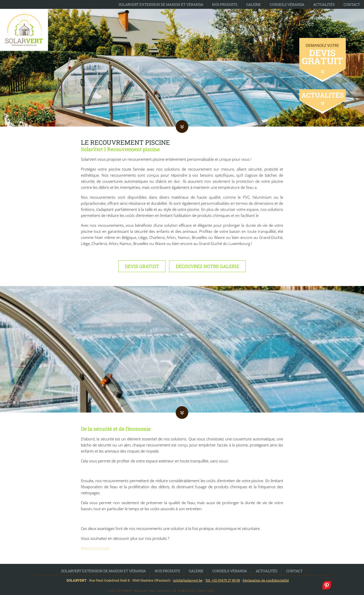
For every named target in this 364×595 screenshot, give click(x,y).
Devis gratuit (142, 266)
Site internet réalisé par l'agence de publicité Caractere (161, 591)
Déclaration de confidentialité (266, 580)
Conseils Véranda (287, 4)
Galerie (254, 4)
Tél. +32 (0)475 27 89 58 (223, 580)
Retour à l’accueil (95, 548)
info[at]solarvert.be (188, 580)
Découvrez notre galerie (207, 266)
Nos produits (225, 4)
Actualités (324, 4)
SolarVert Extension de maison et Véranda (161, 4)
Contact (352, 4)
